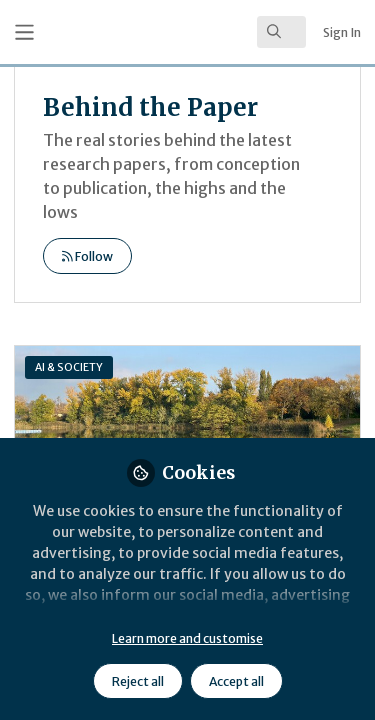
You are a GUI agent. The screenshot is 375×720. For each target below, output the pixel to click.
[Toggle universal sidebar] (24, 32)
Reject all (138, 681)
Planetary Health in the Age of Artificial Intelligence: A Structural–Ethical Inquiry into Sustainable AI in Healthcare (187, 426)
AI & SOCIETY (69, 367)
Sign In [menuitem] (342, 32)
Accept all (236, 681)
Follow (87, 256)
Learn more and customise (187, 638)
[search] (281, 32)
